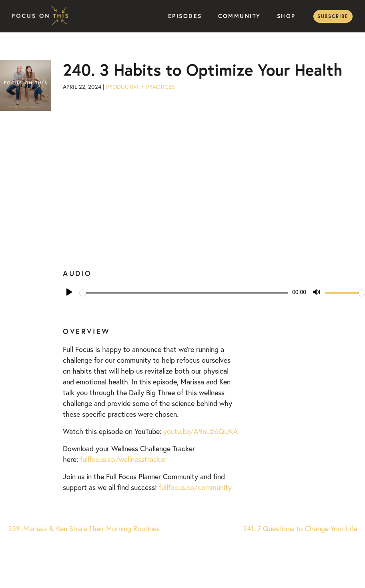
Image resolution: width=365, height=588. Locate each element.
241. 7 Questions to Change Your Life (301, 528)
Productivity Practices (140, 87)
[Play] (69, 292)
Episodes (185, 16)
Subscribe (333, 16)
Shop (286, 16)
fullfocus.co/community (195, 487)
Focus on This (42, 16)
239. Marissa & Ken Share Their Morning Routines (83, 528)
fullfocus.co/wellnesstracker (123, 459)
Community (240, 16)
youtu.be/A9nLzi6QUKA (201, 431)
